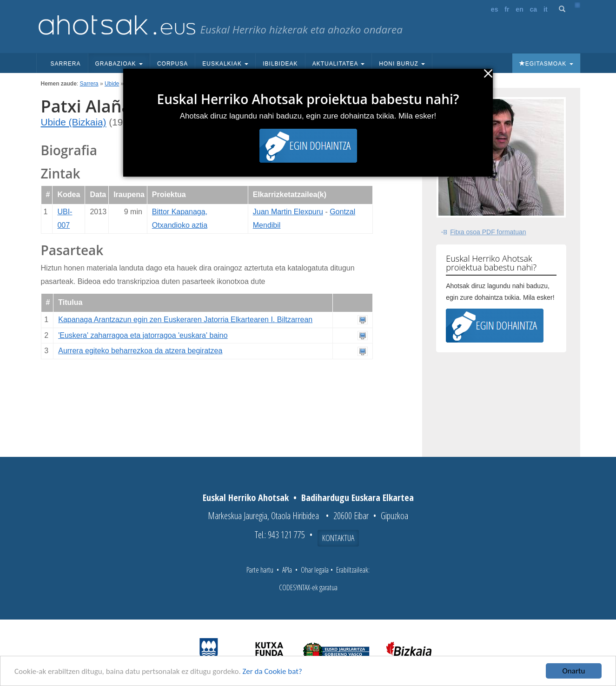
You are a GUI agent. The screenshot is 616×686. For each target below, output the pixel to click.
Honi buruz (402, 64)
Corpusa (172, 64)
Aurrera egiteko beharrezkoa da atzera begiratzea (140, 351)
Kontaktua (338, 538)
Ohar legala (315, 570)
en (519, 9)
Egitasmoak (546, 64)
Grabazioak (119, 64)
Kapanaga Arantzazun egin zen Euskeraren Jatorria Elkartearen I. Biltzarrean (185, 320)
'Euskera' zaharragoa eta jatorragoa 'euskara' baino (143, 335)
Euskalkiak (225, 64)
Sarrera (66, 64)
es (495, 9)
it (546, 9)
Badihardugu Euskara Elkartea (358, 498)
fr (507, 9)
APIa (287, 570)
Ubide (112, 84)
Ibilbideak (280, 64)
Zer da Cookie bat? (272, 671)
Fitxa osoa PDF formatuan (488, 232)
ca (534, 9)
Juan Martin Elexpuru (288, 212)
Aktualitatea (339, 64)
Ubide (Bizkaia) (74, 122)
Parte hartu (260, 570)
